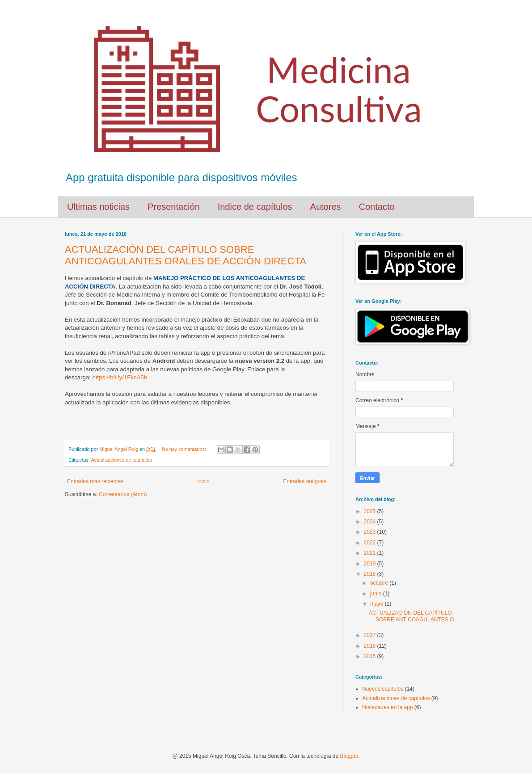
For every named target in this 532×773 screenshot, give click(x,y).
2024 (371, 522)
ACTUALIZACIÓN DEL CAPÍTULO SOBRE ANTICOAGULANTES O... (414, 616)
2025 (371, 511)
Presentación (174, 207)
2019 (371, 564)
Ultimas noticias (98, 207)
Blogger (349, 756)
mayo (378, 604)
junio (377, 594)
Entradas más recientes (95, 481)
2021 (371, 553)
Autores (326, 207)
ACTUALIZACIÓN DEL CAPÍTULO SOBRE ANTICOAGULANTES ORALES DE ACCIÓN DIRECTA (186, 255)
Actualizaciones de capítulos (121, 460)
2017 (371, 635)
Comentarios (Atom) (123, 494)
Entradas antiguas (305, 481)
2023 (371, 532)
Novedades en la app (387, 707)
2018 (371, 574)
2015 (371, 656)
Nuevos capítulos (383, 689)
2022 (371, 543)
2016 (371, 646)
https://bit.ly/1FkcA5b (120, 377)
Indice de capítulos (255, 207)
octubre (380, 583)
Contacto (377, 207)
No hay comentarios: (185, 449)
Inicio (203, 481)
